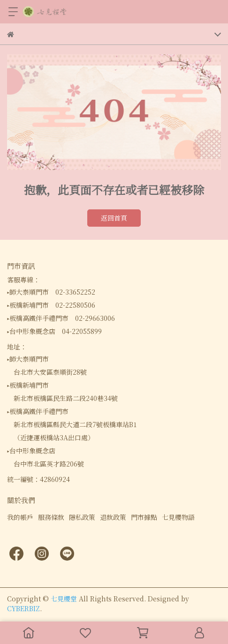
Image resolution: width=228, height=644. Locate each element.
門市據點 (144, 517)
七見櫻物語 (178, 517)
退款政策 (113, 517)
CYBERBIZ (23, 608)
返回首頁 (114, 218)
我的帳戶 (20, 517)
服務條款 (51, 517)
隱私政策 (82, 517)
